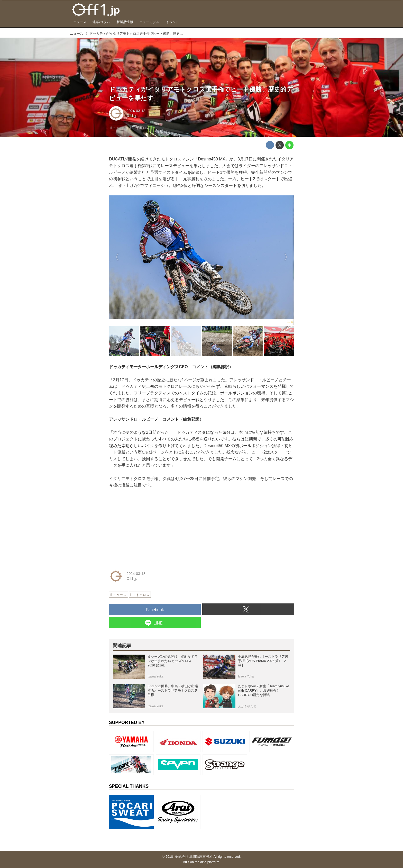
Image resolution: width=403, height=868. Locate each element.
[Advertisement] (148, 527)
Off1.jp (132, 116)
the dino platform (207, 862)
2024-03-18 (136, 111)
